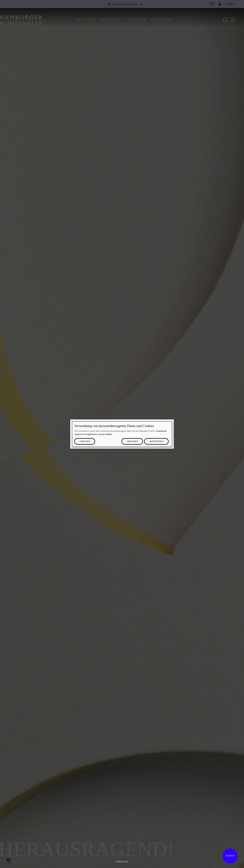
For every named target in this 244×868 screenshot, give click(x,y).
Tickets (230, 856)
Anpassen (85, 441)
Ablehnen (132, 441)
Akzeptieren (156, 441)
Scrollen (122, 862)
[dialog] (122, 434)
